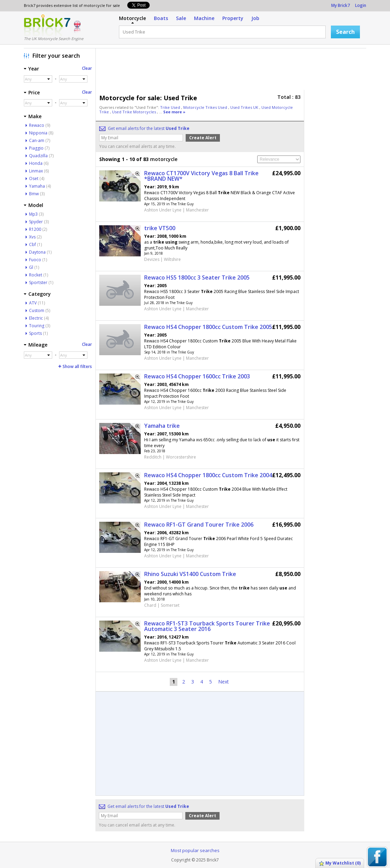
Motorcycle (132, 18)
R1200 (35, 229)
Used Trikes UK (245, 107)
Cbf (32, 244)
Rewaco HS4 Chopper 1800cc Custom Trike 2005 (208, 327)
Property (233, 18)
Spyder (36, 222)
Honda (36, 163)
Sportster (38, 282)
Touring (37, 326)
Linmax (36, 171)
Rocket (36, 275)
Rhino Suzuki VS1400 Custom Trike (190, 574)
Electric (36, 318)
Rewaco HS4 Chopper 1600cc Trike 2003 (197, 376)
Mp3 (33, 214)
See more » (174, 112)
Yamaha (37, 186)
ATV (33, 303)
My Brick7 (341, 5)
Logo (47, 25)
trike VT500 (160, 228)
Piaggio (36, 148)
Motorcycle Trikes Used (206, 107)
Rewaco (37, 125)
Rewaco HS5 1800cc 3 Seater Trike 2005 (197, 277)
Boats (161, 18)
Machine (204, 18)
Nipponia (38, 133)
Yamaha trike (162, 426)
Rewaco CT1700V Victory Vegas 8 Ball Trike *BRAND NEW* (201, 176)
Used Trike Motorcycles (134, 112)
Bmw (34, 194)
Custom (37, 310)
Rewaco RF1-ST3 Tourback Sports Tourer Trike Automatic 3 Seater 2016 (207, 626)
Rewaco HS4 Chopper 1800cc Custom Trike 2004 (208, 475)
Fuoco (35, 260)
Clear (87, 68)
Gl (31, 267)
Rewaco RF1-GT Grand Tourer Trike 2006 (199, 525)
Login (361, 5)
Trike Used (171, 107)
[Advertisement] (233, 71)
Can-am (37, 140)
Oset (34, 178)
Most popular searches (195, 850)
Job (255, 18)
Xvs (32, 237)
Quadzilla (38, 156)
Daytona (37, 252)
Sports (35, 333)
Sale (181, 18)
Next (224, 682)
